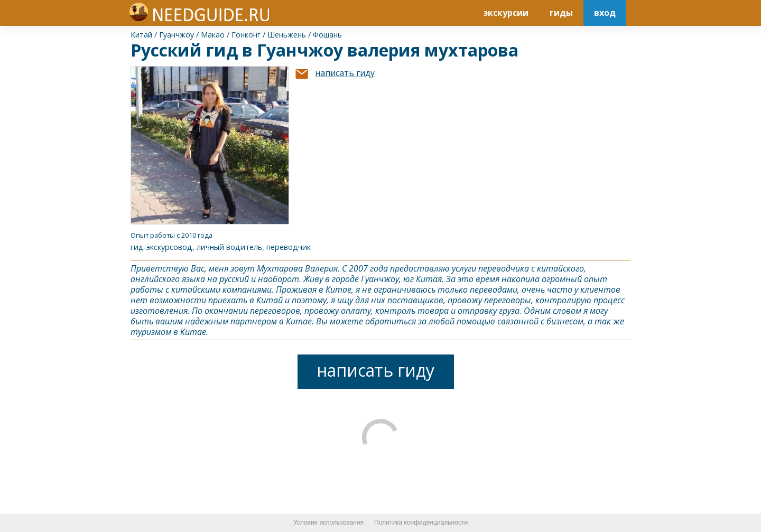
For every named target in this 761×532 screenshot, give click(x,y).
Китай (141, 35)
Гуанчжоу (177, 35)
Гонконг (246, 35)
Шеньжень (287, 35)
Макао (213, 35)
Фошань (327, 35)
